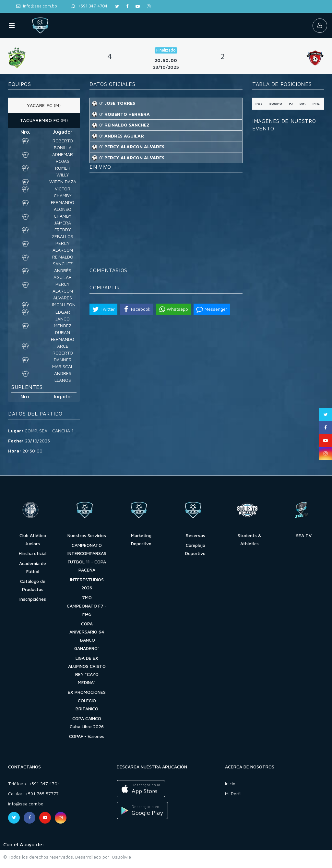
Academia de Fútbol (33, 567)
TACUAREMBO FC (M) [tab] (44, 120)
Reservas (196, 535)
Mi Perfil (233, 794)
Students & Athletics (249, 539)
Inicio (230, 784)
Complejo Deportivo (195, 549)
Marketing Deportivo (141, 539)
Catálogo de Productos (33, 585)
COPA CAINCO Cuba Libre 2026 (87, 722)
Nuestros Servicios (87, 535)
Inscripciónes (33, 599)
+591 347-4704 (89, 6)
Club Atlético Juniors (33, 539)
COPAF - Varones (87, 736)
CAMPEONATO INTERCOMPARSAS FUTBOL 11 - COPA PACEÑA (87, 557)
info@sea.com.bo (37, 6)
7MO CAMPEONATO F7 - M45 (87, 605)
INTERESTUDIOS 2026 (87, 584)
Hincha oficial (33, 553)
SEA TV (304, 535)
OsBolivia (120, 857)
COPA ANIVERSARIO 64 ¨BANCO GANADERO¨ (87, 636)
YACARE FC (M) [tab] (44, 105)
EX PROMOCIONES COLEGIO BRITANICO (87, 700)
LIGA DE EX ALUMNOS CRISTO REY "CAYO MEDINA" (87, 670)
